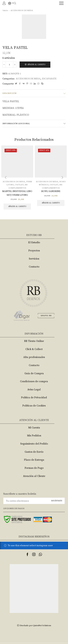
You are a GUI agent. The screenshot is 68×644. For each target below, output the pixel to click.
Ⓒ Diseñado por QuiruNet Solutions (34, 625)
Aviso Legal (34, 390)
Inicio (5, 10)
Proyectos (34, 251)
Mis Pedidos (34, 436)
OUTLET (19, 185)
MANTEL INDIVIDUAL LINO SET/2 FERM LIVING (17, 193)
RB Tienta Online (34, 341)
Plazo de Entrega (34, 460)
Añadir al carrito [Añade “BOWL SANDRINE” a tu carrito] (51, 203)
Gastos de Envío (34, 452)
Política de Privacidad (34, 397)
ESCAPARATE (49, 79)
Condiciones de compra (34, 381)
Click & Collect (34, 349)
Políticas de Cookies (34, 406)
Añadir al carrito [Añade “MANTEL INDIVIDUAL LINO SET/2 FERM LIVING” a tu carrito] (17, 206)
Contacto (34, 267)
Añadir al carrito (36, 65)
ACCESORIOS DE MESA (22, 10)
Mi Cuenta (34, 428)
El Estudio (34, 242)
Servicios (34, 259)
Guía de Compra (34, 373)
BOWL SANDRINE (51, 191)
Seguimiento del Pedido (34, 444)
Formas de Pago (34, 468)
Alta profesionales (34, 357)
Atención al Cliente (34, 476)
